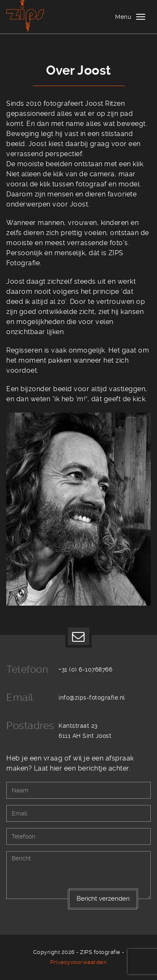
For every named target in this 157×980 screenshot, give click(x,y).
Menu (123, 17)
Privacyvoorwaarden (78, 962)
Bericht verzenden (103, 899)
